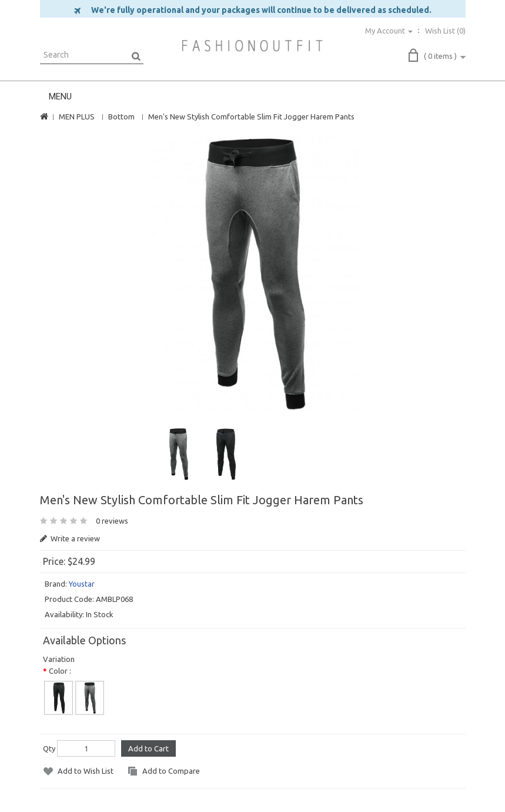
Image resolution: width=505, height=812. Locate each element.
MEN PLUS (77, 117)
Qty (49, 748)
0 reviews (112, 521)
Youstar (82, 584)
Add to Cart (148, 748)
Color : (60, 671)
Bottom (121, 117)
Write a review (70, 538)
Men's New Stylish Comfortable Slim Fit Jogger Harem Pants (251, 117)
